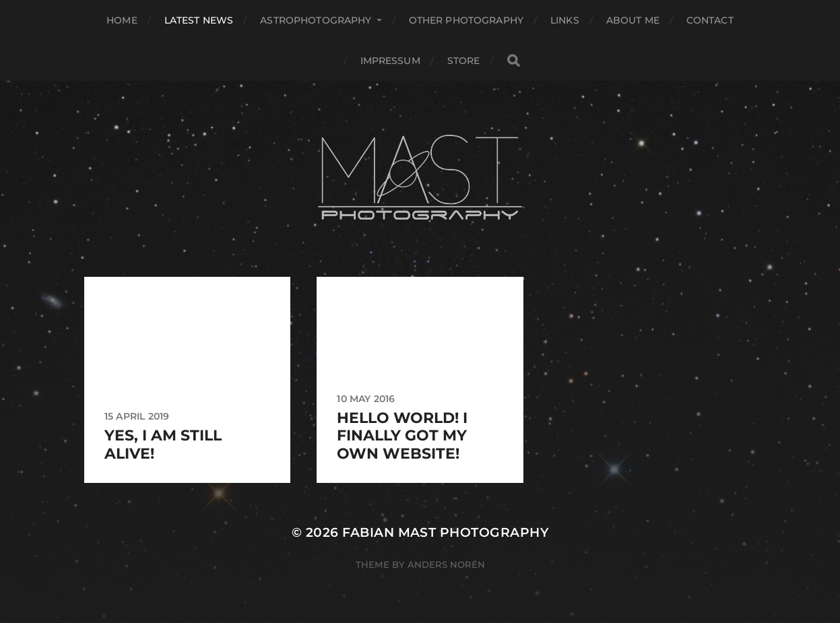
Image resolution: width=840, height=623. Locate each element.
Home (122, 20)
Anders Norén (446, 564)
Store (464, 61)
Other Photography (466, 20)
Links (565, 20)
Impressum (390, 61)
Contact (710, 20)
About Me (633, 20)
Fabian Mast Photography (445, 532)
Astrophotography (316, 20)
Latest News (199, 20)
